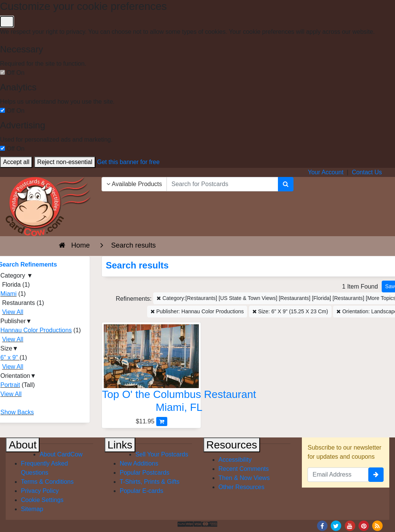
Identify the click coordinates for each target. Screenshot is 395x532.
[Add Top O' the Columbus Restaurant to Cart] (162, 421)
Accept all (16, 162)
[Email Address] (338, 475)
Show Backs (17, 412)
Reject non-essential (65, 162)
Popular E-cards (142, 491)
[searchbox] (222, 184)
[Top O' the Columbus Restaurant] (151, 370)
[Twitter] (336, 525)
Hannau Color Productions (36, 330)
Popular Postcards (145, 473)
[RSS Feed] (378, 525)
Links (120, 445)
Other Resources (242, 487)
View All (13, 312)
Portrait (10, 385)
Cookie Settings (42, 500)
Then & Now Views (244, 478)
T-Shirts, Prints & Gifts (150, 482)
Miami (9, 294)
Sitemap (32, 509)
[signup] (376, 475)
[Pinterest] (364, 525)
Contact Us (367, 172)
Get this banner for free (128, 162)
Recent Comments (244, 469)
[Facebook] (322, 525)
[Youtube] (350, 525)
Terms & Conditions (47, 482)
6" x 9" (10, 358)
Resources (232, 445)
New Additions (139, 463)
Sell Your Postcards (162, 454)
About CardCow (61, 454)
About (23, 445)
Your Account (326, 172)
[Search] (286, 184)
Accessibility (235, 460)
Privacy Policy (40, 491)
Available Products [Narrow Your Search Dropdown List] (134, 184)
